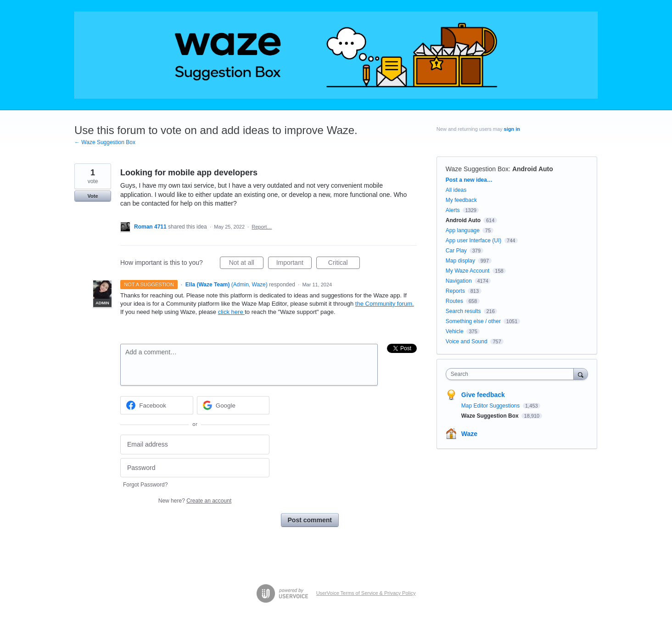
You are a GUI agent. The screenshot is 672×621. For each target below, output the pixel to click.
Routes (454, 301)
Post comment (310, 520)
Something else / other (473, 321)
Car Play (456, 251)
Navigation (459, 281)
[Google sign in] (233, 405)
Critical (344, 264)
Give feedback (483, 395)
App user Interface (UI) (473, 241)
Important (294, 264)
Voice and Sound (467, 341)
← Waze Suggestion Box (105, 142)
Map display (460, 261)
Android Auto (533, 169)
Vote (92, 196)
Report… (262, 227)
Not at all (246, 264)
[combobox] (512, 374)
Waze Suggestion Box (477, 169)
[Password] (195, 468)
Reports (455, 291)
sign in (512, 129)
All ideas (456, 190)
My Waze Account (468, 271)
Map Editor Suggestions (491, 406)
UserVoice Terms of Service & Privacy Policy (366, 593)
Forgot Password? (145, 485)
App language (463, 230)
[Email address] (195, 445)
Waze (469, 434)
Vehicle (455, 331)
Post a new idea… (469, 180)
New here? (195, 501)
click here (232, 312)
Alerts (453, 210)
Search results (463, 311)
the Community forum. (385, 304)
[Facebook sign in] (157, 405)
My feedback (461, 200)
